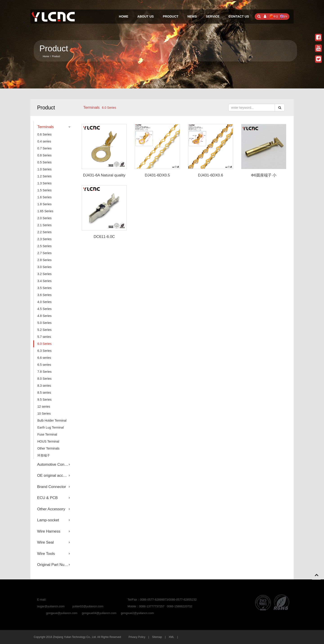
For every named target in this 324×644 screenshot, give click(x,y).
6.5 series (44, 365)
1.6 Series (44, 197)
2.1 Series (44, 225)
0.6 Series (44, 134)
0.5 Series (44, 162)
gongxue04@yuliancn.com (99, 613)
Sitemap (157, 637)
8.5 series (44, 393)
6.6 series (44, 358)
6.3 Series (44, 351)
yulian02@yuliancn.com (88, 606)
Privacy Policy (137, 637)
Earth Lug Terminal (51, 427)
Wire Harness (49, 531)
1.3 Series (44, 183)
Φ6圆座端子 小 (264, 175)
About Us (145, 16)
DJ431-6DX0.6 (211, 175)
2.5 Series (44, 246)
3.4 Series (44, 281)
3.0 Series (44, 267)
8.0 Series (44, 379)
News (192, 16)
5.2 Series (44, 330)
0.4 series (44, 141)
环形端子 (44, 455)
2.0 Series (44, 218)
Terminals (91, 107)
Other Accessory (51, 509)
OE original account (54, 476)
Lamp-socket (48, 520)
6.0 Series (44, 344)
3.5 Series (44, 288)
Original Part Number (54, 565)
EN (283, 16)
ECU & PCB (47, 498)
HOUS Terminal (48, 441)
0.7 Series (44, 148)
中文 (274, 16)
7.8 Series (44, 372)
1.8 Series (44, 204)
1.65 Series (45, 211)
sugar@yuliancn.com (51, 606)
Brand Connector (52, 487)
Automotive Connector (54, 464)
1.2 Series (44, 176)
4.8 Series (44, 316)
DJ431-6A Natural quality (104, 175)
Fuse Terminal (47, 434)
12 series (44, 407)
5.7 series (44, 337)
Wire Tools (46, 554)
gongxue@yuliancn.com (62, 613)
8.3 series (44, 386)
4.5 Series (44, 309)
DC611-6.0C (104, 237)
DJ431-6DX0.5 (157, 175)
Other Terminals (48, 448)
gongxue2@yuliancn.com (137, 613)
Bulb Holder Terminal (52, 420)
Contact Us (239, 16)
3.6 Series (44, 295)
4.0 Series (44, 302)
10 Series (44, 414)
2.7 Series (44, 253)
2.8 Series (44, 260)
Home (124, 16)
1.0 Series (44, 169)
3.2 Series (44, 274)
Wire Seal (45, 542)
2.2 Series (44, 232)
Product (170, 16)
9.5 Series (44, 400)
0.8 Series (44, 155)
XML (171, 637)
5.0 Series (44, 323)
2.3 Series (44, 239)
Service (213, 16)
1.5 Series (44, 190)
